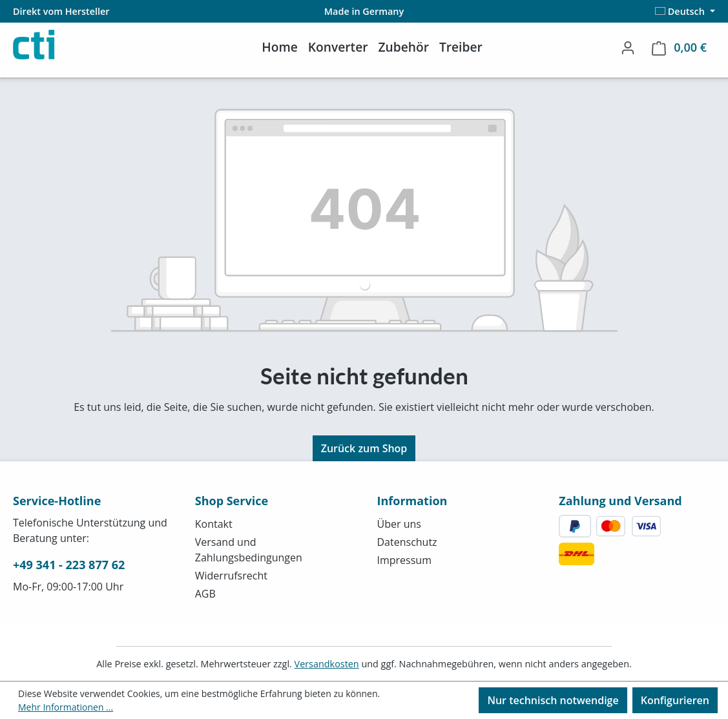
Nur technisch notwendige (553, 700)
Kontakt (214, 524)
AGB (205, 594)
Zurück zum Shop (364, 448)
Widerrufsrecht (231, 576)
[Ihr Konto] (628, 47)
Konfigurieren (675, 700)
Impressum (404, 560)
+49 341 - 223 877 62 (69, 565)
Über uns (399, 524)
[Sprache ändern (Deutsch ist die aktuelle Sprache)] (685, 11)
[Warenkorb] (679, 47)
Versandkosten (327, 664)
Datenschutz (407, 542)
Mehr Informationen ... (66, 707)
